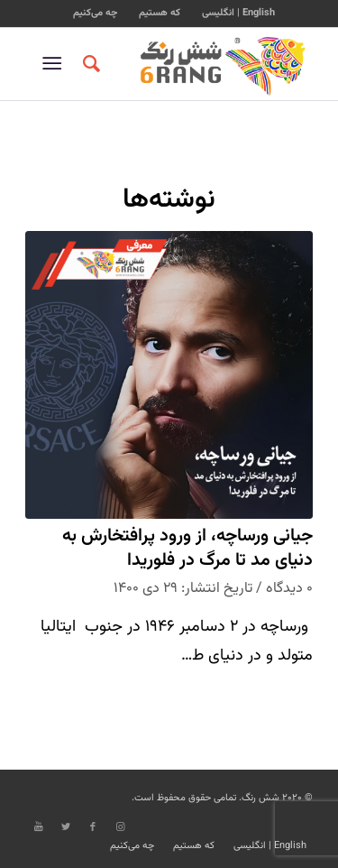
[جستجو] (89, 64)
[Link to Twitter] (66, 827)
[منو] (55, 64)
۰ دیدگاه (289, 588)
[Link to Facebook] (93, 827)
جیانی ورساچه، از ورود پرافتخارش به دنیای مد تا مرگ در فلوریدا (187, 549)
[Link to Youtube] (39, 827)
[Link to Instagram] (120, 827)
